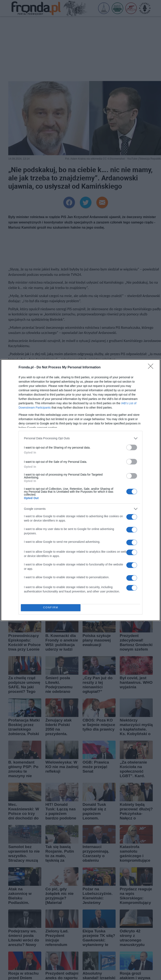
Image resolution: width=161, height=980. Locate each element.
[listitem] (80, 438)
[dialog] (80, 490)
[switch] (132, 447)
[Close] (152, 368)
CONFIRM (51, 608)
